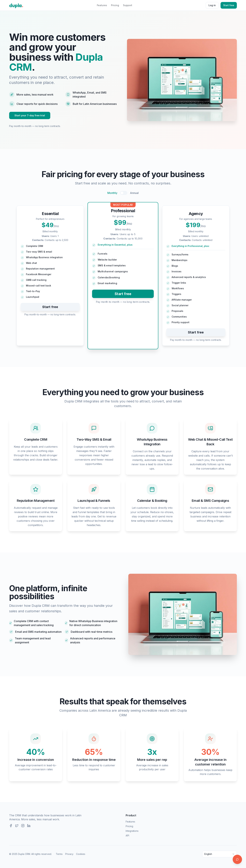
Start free (229, 5)
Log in (212, 5)
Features (102, 5)
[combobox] (220, 854)
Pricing (115, 5)
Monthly (112, 193)
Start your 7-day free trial (30, 115)
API (127, 836)
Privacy (69, 854)
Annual (134, 193)
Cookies (81, 854)
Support (128, 5)
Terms (59, 854)
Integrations (132, 831)
